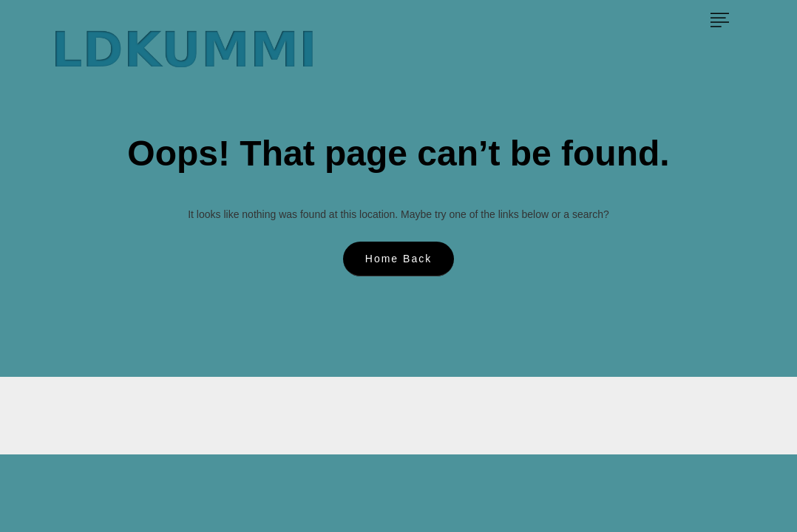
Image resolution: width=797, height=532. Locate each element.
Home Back (398, 259)
